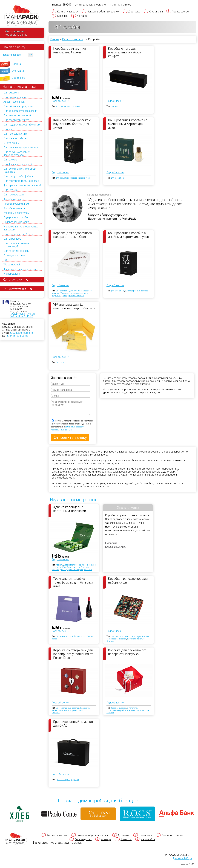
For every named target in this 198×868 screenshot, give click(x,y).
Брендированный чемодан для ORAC (73, 727)
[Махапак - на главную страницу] (22, 15)
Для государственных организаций (16, 245)
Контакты (82, 16)
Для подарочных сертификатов (22, 125)
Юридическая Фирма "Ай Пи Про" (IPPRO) (23, 315)
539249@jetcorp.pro (21, 333)
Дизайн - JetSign (182, 862)
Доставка (134, 12)
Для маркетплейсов (15, 138)
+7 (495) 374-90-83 (17, 336)
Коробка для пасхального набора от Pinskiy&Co (127, 655)
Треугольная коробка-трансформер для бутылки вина (73, 585)
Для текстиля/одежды (16, 251)
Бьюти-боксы (11, 143)
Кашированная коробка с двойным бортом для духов (128, 235)
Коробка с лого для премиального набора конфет (125, 52)
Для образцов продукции (18, 106)
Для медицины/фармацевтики (21, 147)
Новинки (17, 64)
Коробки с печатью (15, 208)
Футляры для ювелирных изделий (22, 185)
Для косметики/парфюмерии (20, 111)
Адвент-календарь (14, 102)
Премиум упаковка (14, 255)
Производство (180, 12)
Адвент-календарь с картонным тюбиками (70, 512)
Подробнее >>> (60, 101)
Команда (62, 16)
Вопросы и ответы (172, 838)
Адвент (59, 568)
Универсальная (12, 274)
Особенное (18, 78)
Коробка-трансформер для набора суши (128, 584)
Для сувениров (12, 239)
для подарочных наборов (73, 295)
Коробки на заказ (14, 199)
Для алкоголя (11, 93)
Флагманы (18, 71)
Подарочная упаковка (16, 222)
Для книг (9, 129)
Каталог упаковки (68, 12)
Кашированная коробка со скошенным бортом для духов (128, 124)
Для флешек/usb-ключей (18, 164)
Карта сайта (148, 843)
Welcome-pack (12, 265)
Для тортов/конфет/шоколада (21, 181)
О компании (156, 12)
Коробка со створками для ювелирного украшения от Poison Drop (73, 657)
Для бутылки (11, 190)
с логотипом (63, 713)
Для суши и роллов (15, 97)
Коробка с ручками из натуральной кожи (70, 50)
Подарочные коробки (16, 217)
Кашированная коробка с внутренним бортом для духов (72, 124)
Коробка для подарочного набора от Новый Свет (73, 235)
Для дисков (10, 160)
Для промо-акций (14, 195)
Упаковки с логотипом (16, 213)
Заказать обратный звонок (103, 12)
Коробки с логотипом (16, 204)
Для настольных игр (15, 134)
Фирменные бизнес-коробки (20, 269)
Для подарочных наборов (19, 234)
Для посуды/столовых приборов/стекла (17, 154)
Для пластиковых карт (16, 120)
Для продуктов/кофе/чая (18, 176)
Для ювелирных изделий (17, 115)
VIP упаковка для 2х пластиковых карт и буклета (74, 306)
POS (6, 260)
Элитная (76, 106)
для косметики (63, 178)
